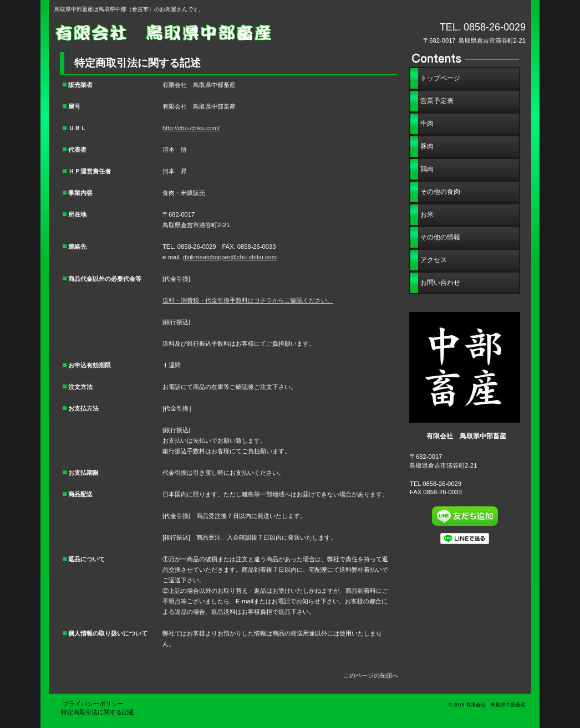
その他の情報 (440, 237)
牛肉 (427, 124)
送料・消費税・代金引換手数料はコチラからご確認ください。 (248, 300)
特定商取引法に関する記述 (98, 712)
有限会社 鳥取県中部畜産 (179, 32)
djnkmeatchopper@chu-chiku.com (230, 257)
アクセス (434, 260)
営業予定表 (437, 101)
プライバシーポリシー (96, 704)
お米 (427, 214)
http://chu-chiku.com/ (191, 128)
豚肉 (427, 146)
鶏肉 (427, 169)
